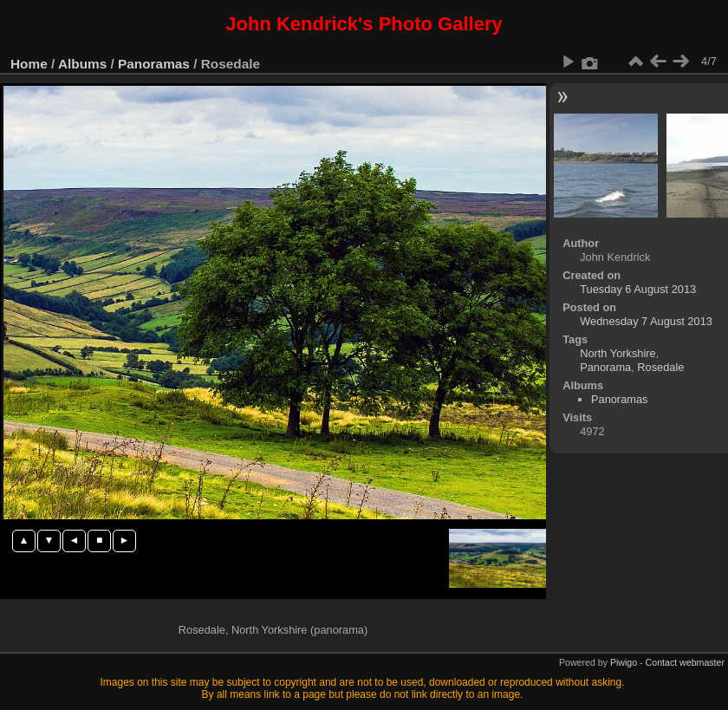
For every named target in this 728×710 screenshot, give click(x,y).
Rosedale (660, 367)
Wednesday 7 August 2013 (646, 321)
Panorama (605, 367)
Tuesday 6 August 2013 (638, 289)
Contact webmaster (685, 662)
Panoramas (154, 64)
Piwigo (624, 662)
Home (29, 64)
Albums (82, 64)
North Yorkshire (618, 353)
